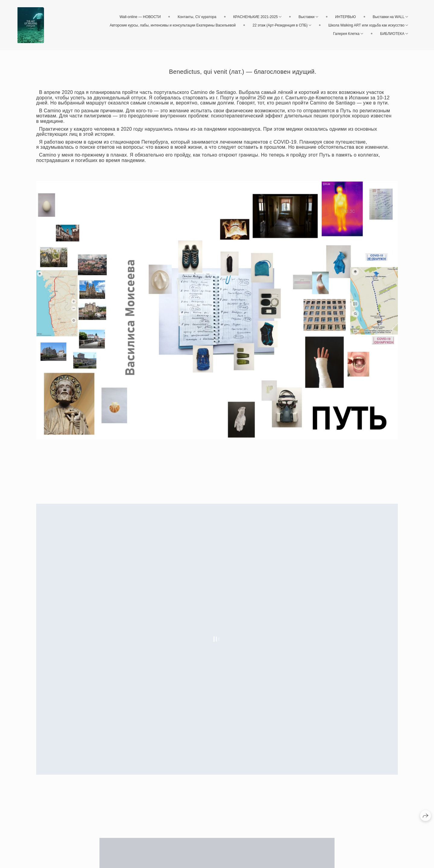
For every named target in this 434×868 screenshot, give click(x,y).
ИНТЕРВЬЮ (346, 17)
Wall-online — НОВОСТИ (140, 17)
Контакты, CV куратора (197, 17)
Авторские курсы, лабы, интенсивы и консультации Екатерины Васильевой (173, 25)
